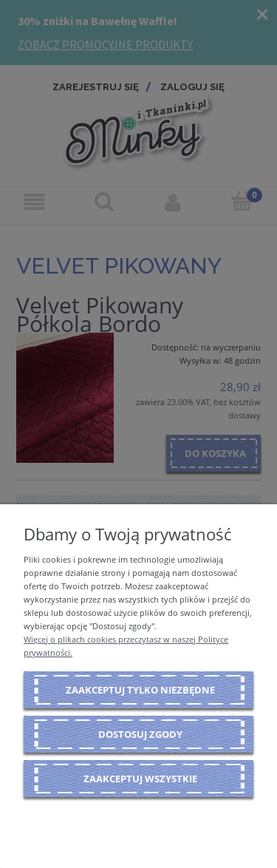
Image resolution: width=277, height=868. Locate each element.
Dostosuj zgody (140, 734)
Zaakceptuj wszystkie (140, 779)
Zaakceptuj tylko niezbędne (140, 690)
